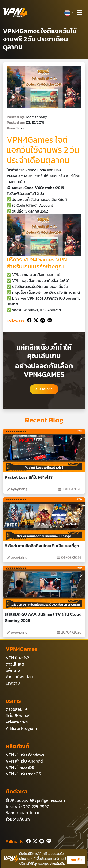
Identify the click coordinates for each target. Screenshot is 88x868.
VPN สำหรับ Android (24, 761)
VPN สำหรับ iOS (20, 767)
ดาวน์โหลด (15, 664)
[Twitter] (35, 320)
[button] (69, 13)
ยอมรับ (76, 860)
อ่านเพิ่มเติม (57, 864)
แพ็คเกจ (13, 670)
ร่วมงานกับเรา (18, 819)
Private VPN (17, 722)
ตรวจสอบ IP (16, 709)
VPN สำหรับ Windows (25, 755)
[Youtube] (42, 320)
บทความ (13, 683)
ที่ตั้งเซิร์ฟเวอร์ (18, 716)
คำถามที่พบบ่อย (19, 677)
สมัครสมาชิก (44, 389)
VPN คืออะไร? (17, 658)
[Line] (49, 320)
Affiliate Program (21, 728)
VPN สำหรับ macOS (23, 774)
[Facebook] (29, 320)
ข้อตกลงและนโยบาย (23, 813)
